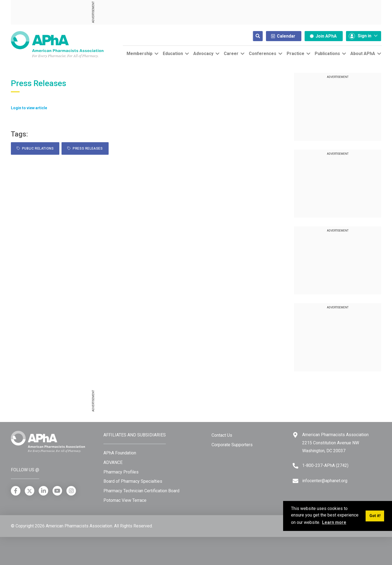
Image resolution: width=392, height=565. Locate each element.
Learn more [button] (334, 522)
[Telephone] (295, 466)
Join (323, 36)
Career (231, 54)
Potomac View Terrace (125, 500)
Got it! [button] (375, 516)
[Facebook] (16, 491)
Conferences (263, 54)
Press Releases (85, 148)
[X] (30, 491)
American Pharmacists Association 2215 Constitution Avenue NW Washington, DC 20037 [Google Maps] (335, 443)
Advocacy (203, 54)
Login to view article (29, 108)
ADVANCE (113, 462)
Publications (327, 54)
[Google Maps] (295, 435)
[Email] (295, 481)
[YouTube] (57, 491)
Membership (140, 54)
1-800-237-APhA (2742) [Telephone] (325, 465)
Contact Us (222, 435)
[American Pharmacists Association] (57, 44)
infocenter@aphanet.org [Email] (325, 481)
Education (173, 54)
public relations (35, 148)
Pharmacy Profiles (121, 472)
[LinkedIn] (43, 491)
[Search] (253, 36)
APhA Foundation (120, 453)
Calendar (283, 36)
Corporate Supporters (232, 445)
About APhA (363, 54)
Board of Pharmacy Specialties (133, 481)
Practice (295, 54)
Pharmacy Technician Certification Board (141, 491)
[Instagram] (71, 491)
